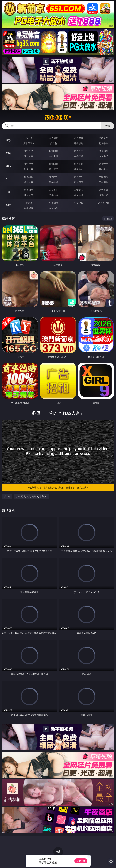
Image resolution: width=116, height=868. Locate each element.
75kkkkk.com (58, 118)
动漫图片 (103, 177)
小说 (8, 192)
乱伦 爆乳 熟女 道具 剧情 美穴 (31, 496)
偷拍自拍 (54, 164)
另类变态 (103, 169)
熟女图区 (79, 182)
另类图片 (103, 182)
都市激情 (29, 190)
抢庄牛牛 (103, 143)
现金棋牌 (79, 143)
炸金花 (54, 143)
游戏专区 (103, 138)
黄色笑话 (79, 195)
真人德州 (54, 138)
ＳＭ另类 (103, 156)
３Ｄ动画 (103, 151)
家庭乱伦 (54, 190)
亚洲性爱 (29, 164)
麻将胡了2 (29, 143)
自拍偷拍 (54, 151)
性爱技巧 (103, 195)
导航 (8, 205)
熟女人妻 (29, 156)
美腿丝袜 (29, 182)
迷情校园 (29, 195)
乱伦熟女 (79, 169)
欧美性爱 (103, 164)
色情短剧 (54, 208)
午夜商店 (54, 203)
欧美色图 (79, 177)
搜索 (108, 126)
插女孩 (29, 203)
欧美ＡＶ (79, 151)
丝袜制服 (54, 156)
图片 (8, 179)
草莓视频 (79, 203)
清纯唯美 (54, 182)
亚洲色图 (54, 177)
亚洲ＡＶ (29, 151)
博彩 (8, 140)
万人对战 (79, 138)
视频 (8, 153)
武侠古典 (103, 190)
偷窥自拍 (29, 177)
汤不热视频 (103, 203)
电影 (8, 166)
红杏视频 (29, 208)
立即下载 (81, 861)
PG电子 (29, 138)
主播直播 (79, 156)
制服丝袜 (29, 169)
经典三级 (54, 169)
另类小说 (54, 195)
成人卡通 (79, 164)
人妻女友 (79, 190)
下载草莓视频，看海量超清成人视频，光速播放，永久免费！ (70, 488)
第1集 (7, 496)
